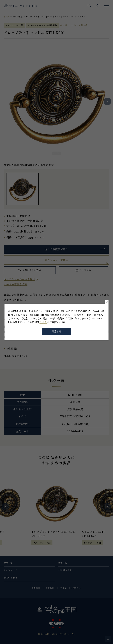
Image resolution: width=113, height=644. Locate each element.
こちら (43, 322)
